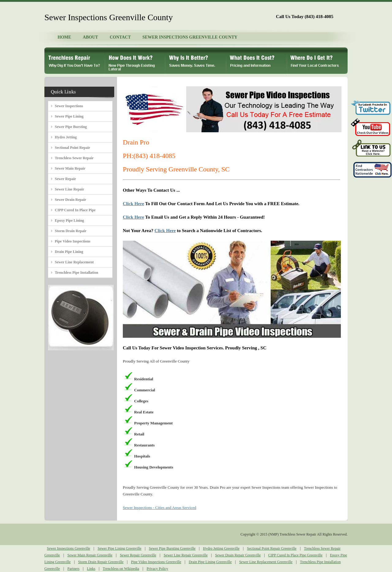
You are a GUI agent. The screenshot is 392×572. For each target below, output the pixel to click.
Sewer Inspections (69, 106)
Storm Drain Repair (71, 231)
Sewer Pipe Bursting (71, 127)
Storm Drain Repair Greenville (101, 562)
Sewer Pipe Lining (69, 116)
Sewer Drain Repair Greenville (238, 555)
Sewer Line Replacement (74, 262)
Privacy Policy (157, 569)
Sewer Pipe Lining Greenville (120, 548)
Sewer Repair (65, 179)
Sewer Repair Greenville (138, 555)
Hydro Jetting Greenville (221, 548)
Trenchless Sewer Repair (74, 158)
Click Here (133, 204)
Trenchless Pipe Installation (77, 273)
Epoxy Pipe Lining (69, 220)
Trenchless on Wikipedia (121, 569)
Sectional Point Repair (72, 148)
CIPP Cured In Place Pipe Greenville (295, 555)
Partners (73, 569)
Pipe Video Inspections (73, 241)
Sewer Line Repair (70, 189)
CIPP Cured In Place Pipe (75, 210)
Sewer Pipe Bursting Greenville (172, 548)
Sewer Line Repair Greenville (186, 555)
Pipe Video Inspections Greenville (156, 562)
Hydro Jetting (66, 137)
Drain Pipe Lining (69, 252)
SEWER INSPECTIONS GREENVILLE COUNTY (190, 37)
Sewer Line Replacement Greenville (266, 562)
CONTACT (120, 37)
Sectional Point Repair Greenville (272, 548)
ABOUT (90, 37)
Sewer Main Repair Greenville (90, 555)
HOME (64, 37)
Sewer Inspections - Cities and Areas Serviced (160, 508)
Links (91, 569)
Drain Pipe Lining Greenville (210, 562)
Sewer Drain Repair (70, 200)
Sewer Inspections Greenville (68, 548)
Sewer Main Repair (70, 168)
